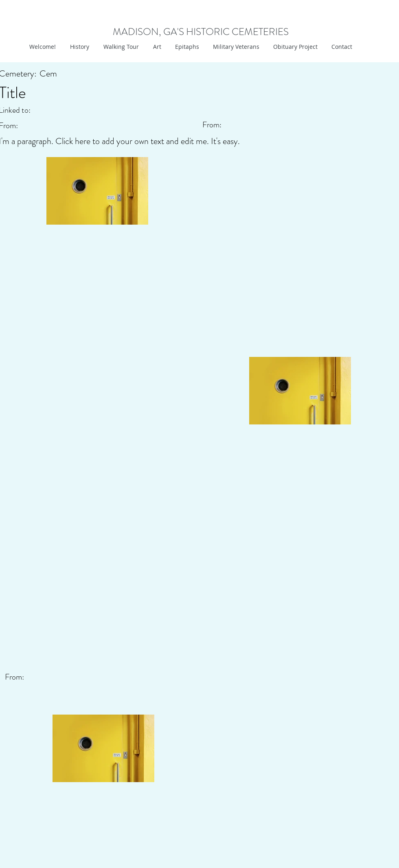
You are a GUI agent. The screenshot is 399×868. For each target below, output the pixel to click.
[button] (156, 47)
